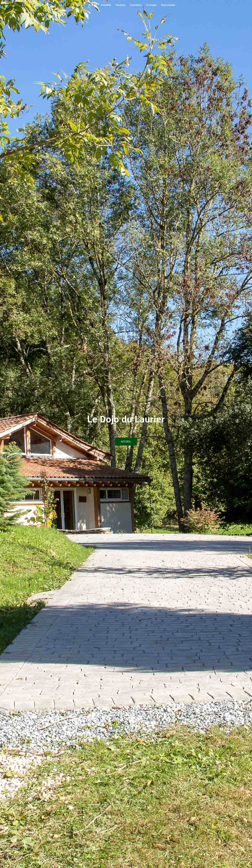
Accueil (80, 5)
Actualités (106, 5)
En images (151, 5)
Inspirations (136, 5)
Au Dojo (93, 5)
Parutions (121, 5)
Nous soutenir (168, 5)
